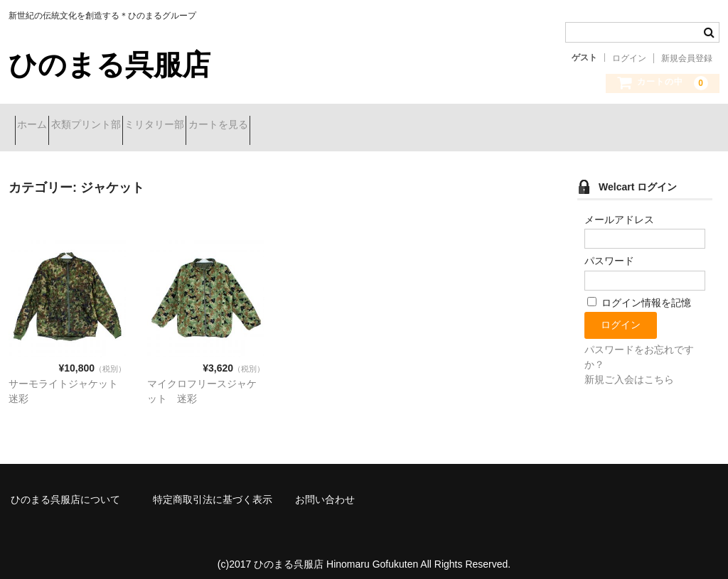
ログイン (629, 58)
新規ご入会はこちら (629, 369)
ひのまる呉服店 (109, 65)
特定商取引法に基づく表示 (213, 489)
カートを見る (300, 126)
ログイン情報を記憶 (639, 292)
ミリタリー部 (211, 126)
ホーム (38, 126)
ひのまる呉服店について (65, 489)
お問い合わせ (325, 489)
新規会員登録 (687, 58)
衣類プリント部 (117, 126)
